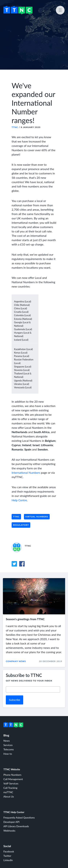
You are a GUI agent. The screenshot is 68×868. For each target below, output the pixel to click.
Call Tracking (10, 788)
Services (8, 745)
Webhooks (9, 831)
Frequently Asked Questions (19, 818)
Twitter (7, 856)
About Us (9, 796)
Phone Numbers (12, 775)
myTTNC (8, 792)
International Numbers (26, 473)
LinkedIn (8, 860)
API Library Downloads (16, 826)
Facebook (9, 851)
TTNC (15, 127)
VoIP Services (11, 783)
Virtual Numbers (37, 517)
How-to (8, 754)
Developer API (11, 822)
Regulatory (21, 525)
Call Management (13, 779)
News (7, 741)
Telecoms (9, 749)
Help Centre (19, 500)
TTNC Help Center (14, 812)
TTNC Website (12, 769)
